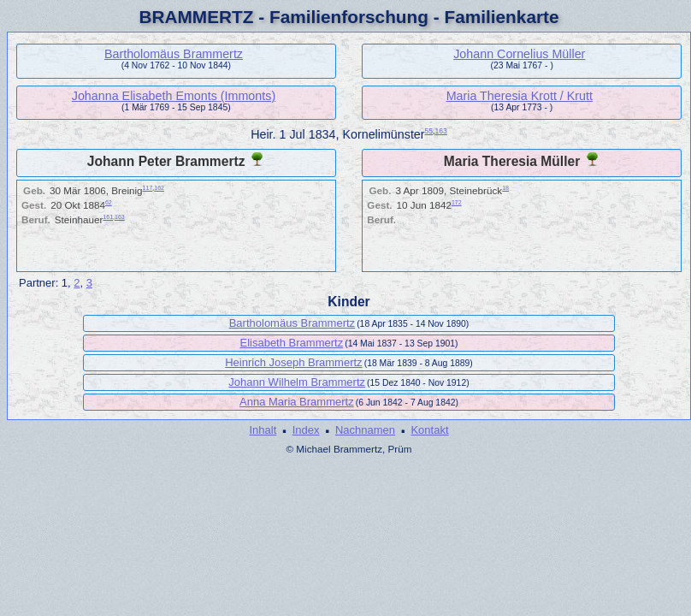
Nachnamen (365, 430)
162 (159, 188)
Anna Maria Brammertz (297, 402)
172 (457, 202)
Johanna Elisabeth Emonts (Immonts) (174, 96)
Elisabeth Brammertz (291, 343)
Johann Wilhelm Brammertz (297, 382)
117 (148, 188)
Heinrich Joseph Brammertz (293, 362)
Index (306, 430)
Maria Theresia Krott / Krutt (520, 96)
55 (429, 131)
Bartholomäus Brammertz (174, 54)
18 (505, 188)
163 (441, 131)
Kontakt (429, 430)
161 (108, 217)
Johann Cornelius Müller (519, 54)
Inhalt (263, 430)
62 (109, 202)
